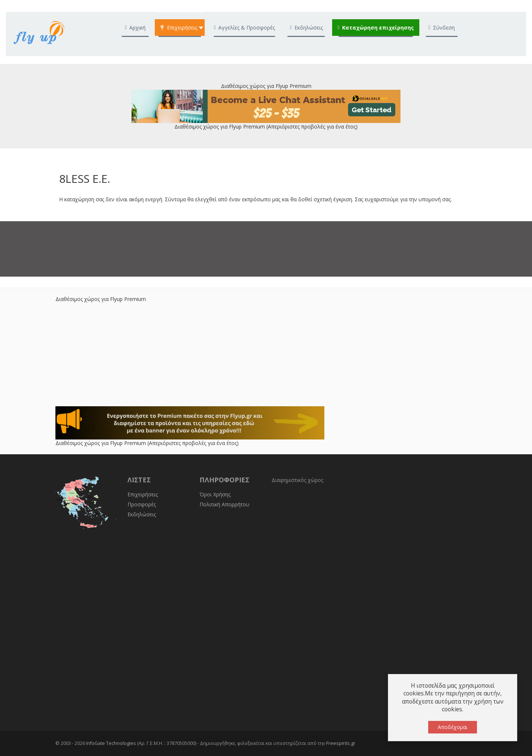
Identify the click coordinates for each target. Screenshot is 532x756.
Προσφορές (142, 504)
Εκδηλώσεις (142, 514)
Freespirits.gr (341, 743)
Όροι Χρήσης (215, 494)
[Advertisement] (266, 355)
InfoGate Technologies (111, 743)
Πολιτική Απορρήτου (224, 504)
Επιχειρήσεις (143, 494)
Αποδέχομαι (453, 727)
